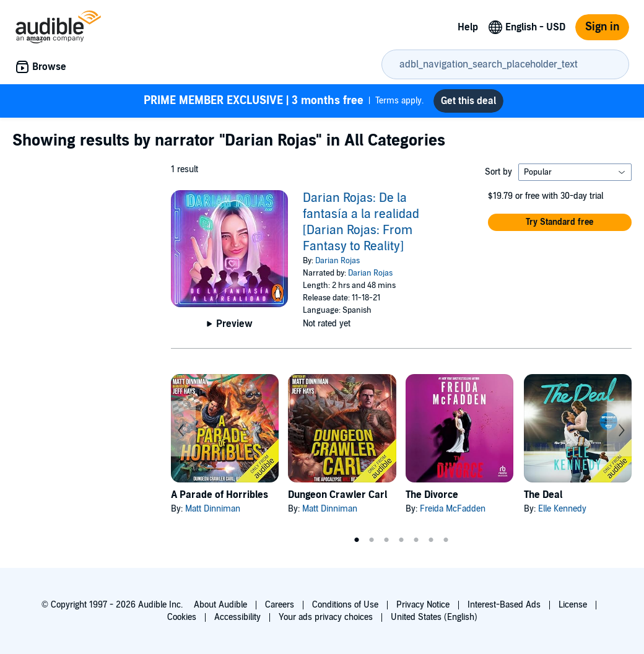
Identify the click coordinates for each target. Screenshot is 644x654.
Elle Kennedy (562, 509)
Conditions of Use (345, 605)
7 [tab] (446, 540)
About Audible (220, 605)
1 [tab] (357, 540)
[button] (560, 222)
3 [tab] (386, 540)
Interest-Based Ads (504, 605)
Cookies (182, 617)
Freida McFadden (453, 509)
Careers (280, 605)
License (573, 605)
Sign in (602, 27)
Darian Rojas (337, 261)
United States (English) (434, 617)
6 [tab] (431, 540)
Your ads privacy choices (326, 617)
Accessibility (237, 617)
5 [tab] (416, 540)
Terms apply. (284, 101)
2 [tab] (372, 540)
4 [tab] (401, 540)
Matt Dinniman (213, 509)
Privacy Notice (423, 605)
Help (468, 27)
